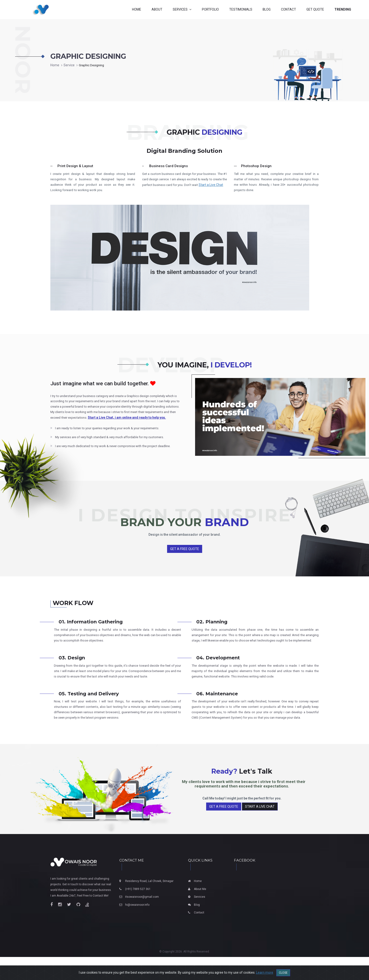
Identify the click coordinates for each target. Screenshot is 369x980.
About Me (200, 912)
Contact (199, 936)
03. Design (72, 673)
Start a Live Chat (154, 191)
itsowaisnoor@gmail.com (142, 920)
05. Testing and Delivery (89, 709)
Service (69, 65)
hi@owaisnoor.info (137, 928)
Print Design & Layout (75, 166)
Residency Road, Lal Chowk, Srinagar (149, 904)
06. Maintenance (217, 709)
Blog (197, 928)
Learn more (265, 972)
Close (283, 973)
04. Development (218, 673)
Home (55, 65)
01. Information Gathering (91, 631)
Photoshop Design (256, 166)
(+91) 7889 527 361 (138, 912)
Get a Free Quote (185, 558)
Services (200, 920)
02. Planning (212, 631)
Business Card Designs (168, 166)
